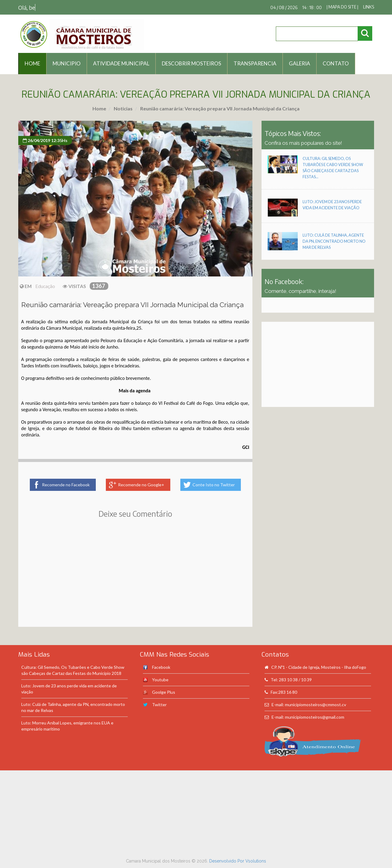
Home (99, 108)
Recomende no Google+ (141, 485)
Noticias (123, 108)
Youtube (160, 680)
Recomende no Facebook (66, 485)
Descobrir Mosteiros (191, 63)
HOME (32, 63)
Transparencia (255, 63)
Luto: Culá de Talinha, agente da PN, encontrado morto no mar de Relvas (334, 241)
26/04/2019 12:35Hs (45, 140)
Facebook (161, 667)
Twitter (159, 705)
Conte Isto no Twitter (214, 485)
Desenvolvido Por (227, 861)
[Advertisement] (135, 581)
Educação (45, 286)
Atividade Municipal (121, 63)
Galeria (300, 63)
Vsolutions (256, 861)
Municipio (67, 63)
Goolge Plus (164, 692)
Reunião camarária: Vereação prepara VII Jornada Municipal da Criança (219, 108)
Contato (336, 63)
